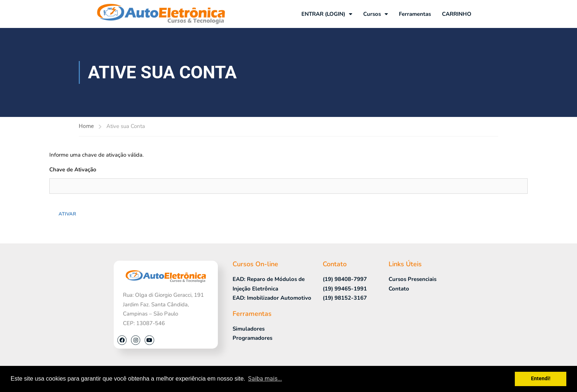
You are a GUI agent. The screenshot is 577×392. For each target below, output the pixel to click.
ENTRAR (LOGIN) (327, 14)
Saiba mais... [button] (265, 379)
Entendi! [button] (541, 379)
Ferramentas (415, 14)
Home (86, 126)
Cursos (376, 14)
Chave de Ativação (73, 170)
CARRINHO (457, 14)
